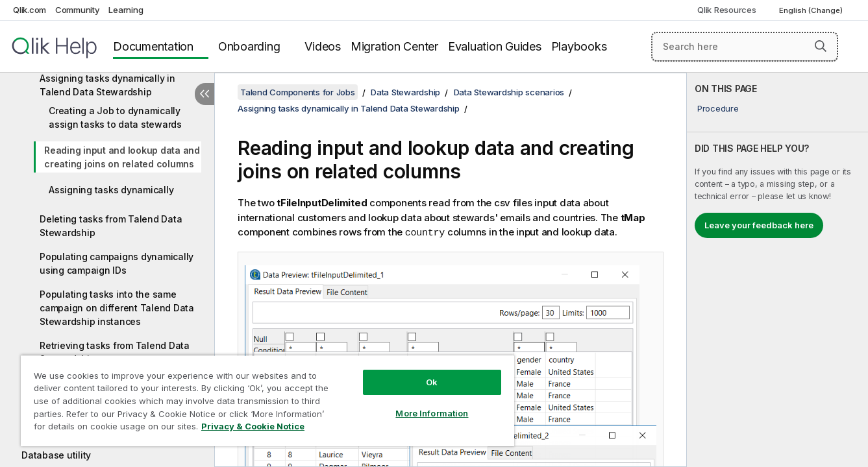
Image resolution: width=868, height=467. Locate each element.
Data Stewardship (405, 92)
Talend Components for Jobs (298, 92)
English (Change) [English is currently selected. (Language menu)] (812, 10)
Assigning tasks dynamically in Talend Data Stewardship (107, 85)
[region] (267, 401)
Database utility (56, 455)
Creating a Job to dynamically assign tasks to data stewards (115, 117)
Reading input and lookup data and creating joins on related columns (122, 157)
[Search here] (745, 47)
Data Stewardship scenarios (509, 92)
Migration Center (394, 46)
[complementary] (777, 270)
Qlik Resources (727, 10)
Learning (126, 10)
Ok (432, 382)
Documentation (153, 46)
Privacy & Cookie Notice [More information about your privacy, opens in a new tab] (253, 426)
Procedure (718, 108)
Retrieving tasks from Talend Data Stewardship (115, 352)
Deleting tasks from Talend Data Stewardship (111, 226)
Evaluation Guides (495, 46)
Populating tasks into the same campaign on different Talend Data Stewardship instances (117, 308)
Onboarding (249, 46)
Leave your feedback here (759, 225)
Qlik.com (30, 10)
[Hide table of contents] (205, 94)
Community (78, 10)
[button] (821, 46)
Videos (323, 46)
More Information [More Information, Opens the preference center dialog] (432, 413)
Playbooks (579, 46)
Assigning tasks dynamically (111, 190)
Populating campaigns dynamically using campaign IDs (117, 263)
